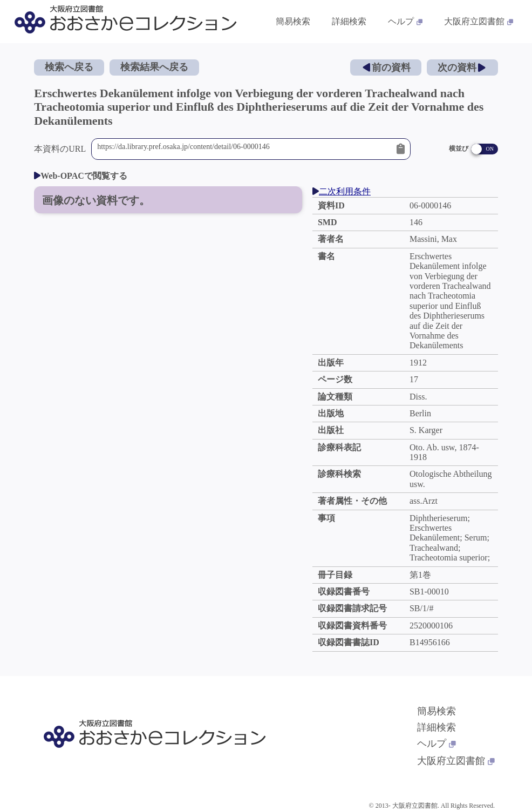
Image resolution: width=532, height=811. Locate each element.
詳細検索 (436, 727)
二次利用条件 (342, 191)
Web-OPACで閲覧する (81, 176)
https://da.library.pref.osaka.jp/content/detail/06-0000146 (244, 149)
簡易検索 (436, 711)
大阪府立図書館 (456, 761)
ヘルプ (436, 744)
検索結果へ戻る (154, 67)
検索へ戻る (69, 67)
